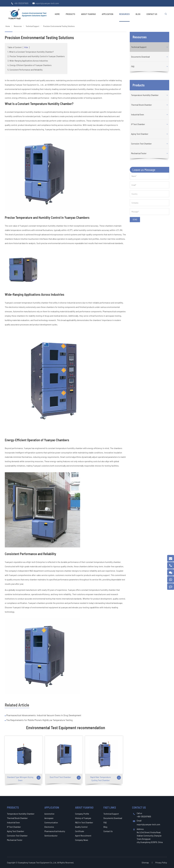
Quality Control (81, 827)
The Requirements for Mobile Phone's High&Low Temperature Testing (39, 720)
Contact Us (152, 14)
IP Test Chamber (138, 124)
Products (70, 14)
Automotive (49, 814)
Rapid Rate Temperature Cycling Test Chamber (101, 779)
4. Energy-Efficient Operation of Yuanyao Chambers (30, 65)
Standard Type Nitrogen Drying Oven (20, 779)
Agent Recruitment (83, 836)
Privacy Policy (161, 862)
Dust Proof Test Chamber (60, 777)
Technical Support (32, 26)
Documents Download (140, 57)
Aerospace (49, 818)
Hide (26, 47)
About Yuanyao (88, 14)
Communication (51, 822)
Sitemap (145, 862)
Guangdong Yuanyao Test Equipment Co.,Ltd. (38, 862)
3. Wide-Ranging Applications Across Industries (28, 61)
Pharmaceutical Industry (55, 831)
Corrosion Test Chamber (141, 144)
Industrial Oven (138, 114)
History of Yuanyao (83, 818)
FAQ (133, 66)
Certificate (80, 831)
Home (57, 14)
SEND (135, 219)
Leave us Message (144, 170)
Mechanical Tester (139, 153)
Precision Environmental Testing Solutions (59, 26)
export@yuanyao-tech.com (47, 3)
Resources (124, 14)
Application (107, 14)
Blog (138, 14)
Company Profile (82, 814)
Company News (82, 840)
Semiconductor (51, 836)
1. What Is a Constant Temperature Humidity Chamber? (31, 52)
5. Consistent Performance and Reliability (25, 70)
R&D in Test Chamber (84, 822)
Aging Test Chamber (140, 134)
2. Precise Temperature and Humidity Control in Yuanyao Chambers (36, 56)
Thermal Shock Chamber (141, 105)
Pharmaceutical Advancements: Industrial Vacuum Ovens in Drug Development (43, 715)
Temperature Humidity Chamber (145, 95)
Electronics (49, 827)
